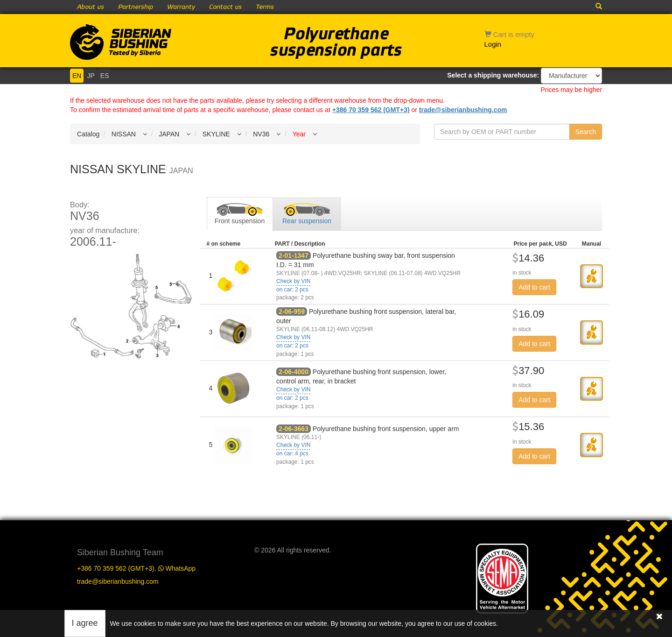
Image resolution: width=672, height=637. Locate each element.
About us (91, 7)
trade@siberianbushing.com (463, 110)
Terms (265, 7)
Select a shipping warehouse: (493, 75)
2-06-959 (292, 311)
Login (493, 44)
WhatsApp (177, 568)
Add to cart (534, 287)
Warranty (181, 7)
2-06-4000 (294, 372)
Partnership (136, 7)
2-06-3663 (294, 429)
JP (91, 76)
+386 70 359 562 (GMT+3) (371, 110)
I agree (85, 623)
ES (105, 76)
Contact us (225, 7)
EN (77, 76)
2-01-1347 (294, 255)
